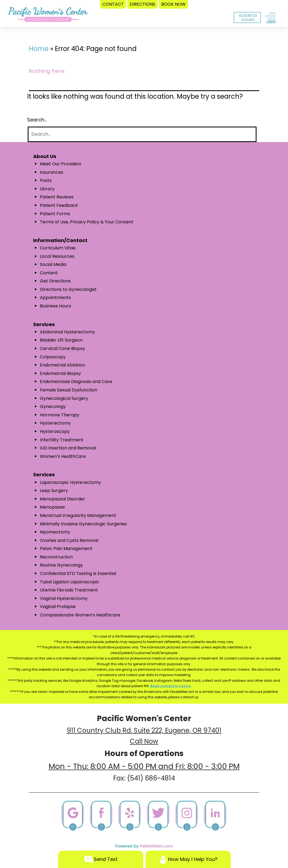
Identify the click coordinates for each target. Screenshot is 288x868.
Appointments (55, 298)
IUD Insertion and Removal (68, 448)
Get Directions (55, 281)
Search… (37, 120)
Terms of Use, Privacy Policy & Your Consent (87, 222)
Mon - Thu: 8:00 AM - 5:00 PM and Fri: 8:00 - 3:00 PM (144, 766)
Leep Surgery (54, 491)
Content (49, 273)
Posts (46, 180)
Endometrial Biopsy (60, 373)
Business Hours (56, 306)
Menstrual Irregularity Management (78, 515)
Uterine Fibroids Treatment (69, 590)
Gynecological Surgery (64, 398)
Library (47, 189)
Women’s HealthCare (63, 456)
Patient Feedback (59, 205)
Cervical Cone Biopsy (62, 348)
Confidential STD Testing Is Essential (78, 573)
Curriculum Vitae (58, 248)
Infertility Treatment (62, 440)
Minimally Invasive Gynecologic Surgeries (83, 524)
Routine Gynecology (61, 565)
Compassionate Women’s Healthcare (80, 615)
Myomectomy (55, 532)
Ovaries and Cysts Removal (69, 540)
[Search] (142, 134)
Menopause (52, 507)
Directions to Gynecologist (68, 289)
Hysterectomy (55, 423)
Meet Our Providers (61, 164)
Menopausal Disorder (63, 499)
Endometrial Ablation (62, 365)
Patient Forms (55, 214)
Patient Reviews (57, 197)
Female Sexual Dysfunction (69, 390)
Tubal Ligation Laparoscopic (70, 582)
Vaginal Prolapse (58, 607)
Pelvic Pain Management (66, 549)
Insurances (52, 172)
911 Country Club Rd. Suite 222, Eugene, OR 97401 (144, 730)
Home (39, 49)
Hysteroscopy (55, 431)
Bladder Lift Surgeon (61, 340)
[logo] (48, 16)
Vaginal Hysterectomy (64, 598)
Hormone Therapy (60, 415)
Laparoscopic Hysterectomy (70, 482)
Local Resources (57, 256)
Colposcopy (53, 357)
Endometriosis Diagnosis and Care (76, 382)
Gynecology (53, 406)
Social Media (53, 264)
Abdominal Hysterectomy (67, 332)
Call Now (144, 741)
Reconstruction (56, 557)
